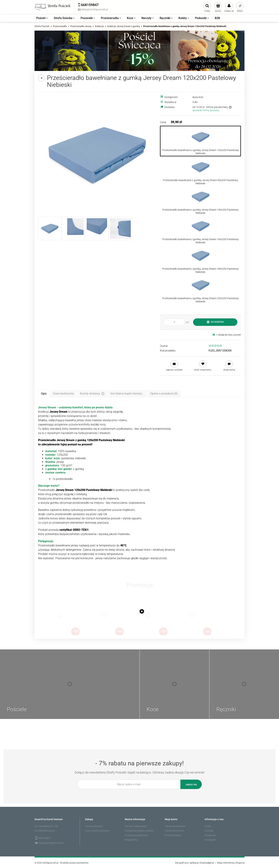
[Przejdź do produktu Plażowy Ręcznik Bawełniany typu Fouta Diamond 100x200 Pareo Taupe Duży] (104, 619)
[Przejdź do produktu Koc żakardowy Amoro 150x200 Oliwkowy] (148, 619)
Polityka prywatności (136, 835)
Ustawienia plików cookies (139, 831)
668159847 (44, 838)
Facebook (210, 835)
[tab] (44, 393)
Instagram (210, 840)
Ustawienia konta (174, 831)
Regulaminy (131, 840)
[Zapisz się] (191, 784)
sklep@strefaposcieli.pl (51, 843)
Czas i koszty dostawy (97, 831)
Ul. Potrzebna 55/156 (46, 826)
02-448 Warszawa (45, 831)
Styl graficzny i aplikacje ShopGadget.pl (194, 863)
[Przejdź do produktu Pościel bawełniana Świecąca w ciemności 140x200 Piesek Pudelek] (192, 619)
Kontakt (209, 831)
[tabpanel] (139, 483)
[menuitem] (42, 18)
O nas (208, 826)
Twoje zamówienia (175, 826)
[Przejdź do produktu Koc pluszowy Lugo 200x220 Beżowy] (60, 619)
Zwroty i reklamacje (135, 826)
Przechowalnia (173, 835)
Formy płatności (94, 826)
